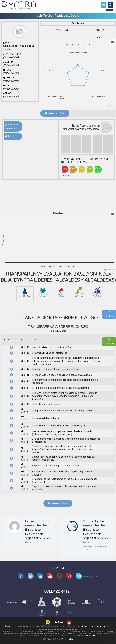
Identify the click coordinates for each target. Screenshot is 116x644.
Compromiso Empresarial (101, 626)
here (28, 542)
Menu (110, 8)
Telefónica (83, 626)
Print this (10, 136)
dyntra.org (60, 632)
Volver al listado (55, 113)
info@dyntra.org (90, 635)
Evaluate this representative (12, 126)
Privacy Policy (67, 639)
